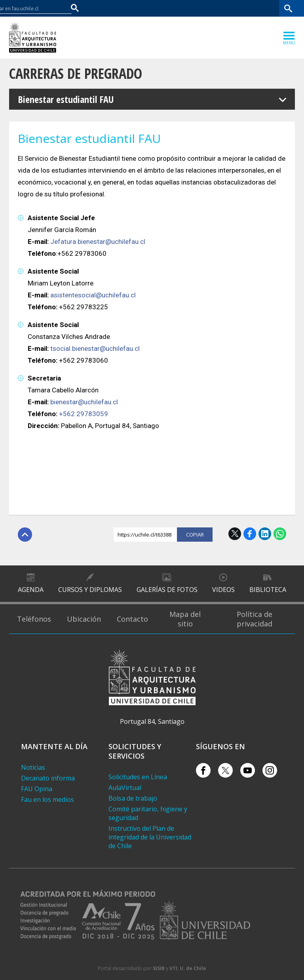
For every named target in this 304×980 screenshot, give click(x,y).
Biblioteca (268, 590)
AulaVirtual (125, 788)
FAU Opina (37, 789)
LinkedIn (265, 534)
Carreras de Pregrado (76, 73)
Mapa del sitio (185, 619)
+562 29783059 (84, 414)
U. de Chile (193, 968)
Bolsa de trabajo (133, 798)
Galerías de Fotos (167, 590)
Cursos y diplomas (90, 590)
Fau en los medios (47, 799)
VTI (173, 968)
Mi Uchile (233, 8)
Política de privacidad (255, 619)
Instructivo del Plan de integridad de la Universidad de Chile (150, 837)
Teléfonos (34, 619)
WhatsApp (280, 534)
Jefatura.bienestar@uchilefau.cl (98, 242)
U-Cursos (205, 8)
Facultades (164, 8)
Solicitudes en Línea (138, 777)
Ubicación (84, 619)
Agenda (31, 590)
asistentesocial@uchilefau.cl (93, 295)
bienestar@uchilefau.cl (84, 402)
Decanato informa (48, 778)
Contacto (132, 619)
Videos (223, 590)
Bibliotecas (264, 8)
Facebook (250, 534)
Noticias (33, 767)
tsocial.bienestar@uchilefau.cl (95, 348)
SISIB (159, 968)
